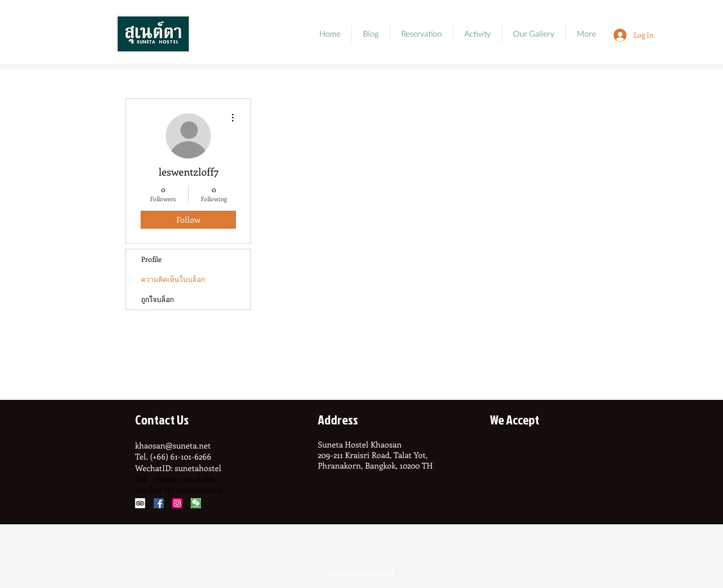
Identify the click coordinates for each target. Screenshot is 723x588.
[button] (534, 34)
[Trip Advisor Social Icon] (140, 503)
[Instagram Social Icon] (177, 503)
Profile (151, 259)
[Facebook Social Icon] (159, 503)
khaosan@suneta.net (173, 445)
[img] (503, 457)
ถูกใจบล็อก (157, 299)
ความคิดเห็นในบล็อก (173, 279)
